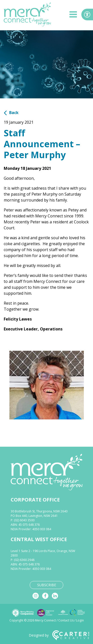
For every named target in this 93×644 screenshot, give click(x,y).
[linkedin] (55, 596)
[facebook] (45, 596)
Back (11, 113)
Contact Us (66, 620)
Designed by (59, 635)
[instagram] (36, 596)
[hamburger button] (73, 15)
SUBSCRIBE (47, 585)
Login (80, 620)
